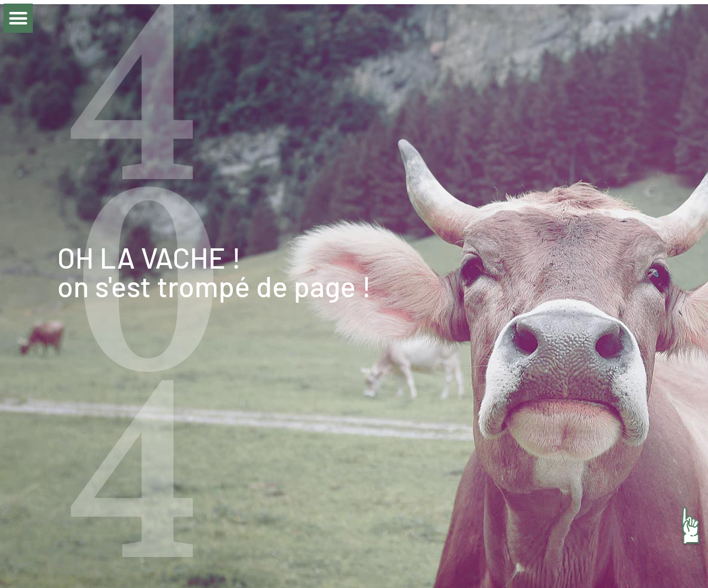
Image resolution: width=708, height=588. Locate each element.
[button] (19, 19)
